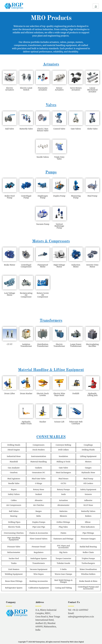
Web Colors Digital (77, 642)
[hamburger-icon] (96, 6)
